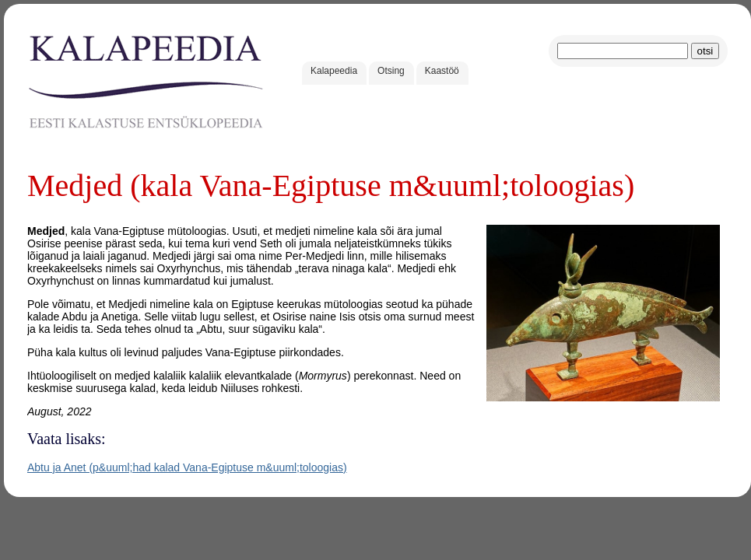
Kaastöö (442, 71)
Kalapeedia (334, 71)
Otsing (391, 71)
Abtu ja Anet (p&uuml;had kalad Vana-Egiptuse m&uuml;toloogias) (187, 467)
